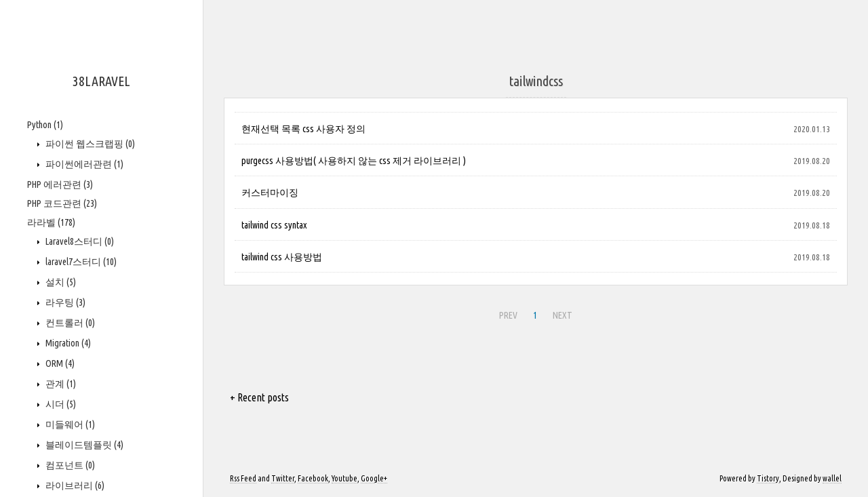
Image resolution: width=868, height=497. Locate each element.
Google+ (374, 478)
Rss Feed (243, 478)
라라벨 (51, 222)
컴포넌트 (69, 465)
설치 (60, 282)
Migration (67, 343)
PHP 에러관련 (60, 184)
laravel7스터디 (80, 262)
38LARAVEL (101, 81)
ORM (59, 363)
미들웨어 (69, 424)
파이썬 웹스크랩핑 (89, 144)
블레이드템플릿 (83, 445)
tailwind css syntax (274, 225)
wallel (832, 478)
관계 (60, 384)
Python (45, 125)
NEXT (563, 315)
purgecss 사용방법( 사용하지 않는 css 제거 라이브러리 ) (354, 161)
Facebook (313, 478)
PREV (508, 315)
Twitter (283, 478)
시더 (60, 404)
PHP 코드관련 (62, 203)
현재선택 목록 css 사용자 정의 (303, 129)
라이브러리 (74, 485)
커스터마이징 (270, 193)
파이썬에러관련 (83, 164)
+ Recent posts (259, 397)
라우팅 (64, 302)
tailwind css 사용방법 (282, 257)
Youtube (344, 478)
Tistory (768, 478)
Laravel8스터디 (79, 241)
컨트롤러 (69, 323)
